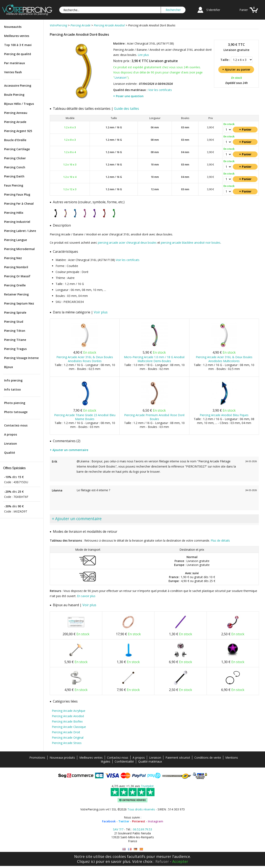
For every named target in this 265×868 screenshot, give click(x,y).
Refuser (162, 861)
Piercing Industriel (17, 222)
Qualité (10, 453)
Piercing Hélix (14, 213)
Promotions (37, 758)
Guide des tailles (127, 109)
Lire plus (143, 55)
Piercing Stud (14, 322)
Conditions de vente (208, 758)
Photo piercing (15, 403)
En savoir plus (86, 596)
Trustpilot (147, 786)
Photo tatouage (16, 412)
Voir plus (101, 312)
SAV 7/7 (118, 829)
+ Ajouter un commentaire (69, 450)
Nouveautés (13, 27)
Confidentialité (124, 761)
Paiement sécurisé (178, 758)
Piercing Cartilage (17, 149)
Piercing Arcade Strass (67, 743)
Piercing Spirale (15, 312)
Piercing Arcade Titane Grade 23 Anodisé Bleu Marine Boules (85, 417)
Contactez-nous (16, 425)
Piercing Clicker (15, 158)
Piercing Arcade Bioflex (67, 721)
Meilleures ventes (17, 36)
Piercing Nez (13, 258)
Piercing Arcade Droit (66, 732)
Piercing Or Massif (17, 276)
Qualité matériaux (150, 761)
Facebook (109, 821)
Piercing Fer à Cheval (19, 204)
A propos (11, 434)
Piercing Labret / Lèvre (20, 231)
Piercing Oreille (15, 285)
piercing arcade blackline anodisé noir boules (191, 243)
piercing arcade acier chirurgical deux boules (127, 243)
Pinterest (139, 821)
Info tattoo (12, 389)
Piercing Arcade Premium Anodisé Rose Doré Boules (154, 417)
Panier (244, 10)
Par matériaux (15, 63)
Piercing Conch (15, 167)
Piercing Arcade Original (68, 738)
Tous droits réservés (141, 809)
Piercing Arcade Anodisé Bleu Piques (224, 415)
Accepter (180, 861)
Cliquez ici (86, 861)
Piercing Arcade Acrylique (69, 711)
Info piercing (13, 380)
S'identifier (213, 10)
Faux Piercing (14, 185)
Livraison (11, 443)
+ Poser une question (128, 96)
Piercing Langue (15, 240)
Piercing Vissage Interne (21, 358)
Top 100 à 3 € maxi (18, 45)
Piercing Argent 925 (18, 131)
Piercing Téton (15, 331)
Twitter (124, 821)
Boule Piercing (14, 95)
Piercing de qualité (18, 54)
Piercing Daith (14, 176)
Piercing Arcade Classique (69, 727)
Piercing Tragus (15, 349)
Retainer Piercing (16, 294)
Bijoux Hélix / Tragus (19, 104)
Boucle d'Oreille (15, 140)
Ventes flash (13, 72)
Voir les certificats (160, 90)
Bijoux (9, 367)
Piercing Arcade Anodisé (68, 716)
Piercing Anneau (16, 113)
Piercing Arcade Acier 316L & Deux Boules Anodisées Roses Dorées (85, 359)
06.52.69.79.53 (143, 829)
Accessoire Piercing (18, 86)
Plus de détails (220, 540)
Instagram (156, 821)
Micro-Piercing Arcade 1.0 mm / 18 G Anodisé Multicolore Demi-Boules (154, 359)
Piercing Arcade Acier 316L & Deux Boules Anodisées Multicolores (224, 359)
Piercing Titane (15, 340)
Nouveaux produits (62, 758)
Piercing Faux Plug (17, 194)
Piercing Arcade (15, 122)
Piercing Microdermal (19, 249)
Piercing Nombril (16, 267)
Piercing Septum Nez (19, 303)
